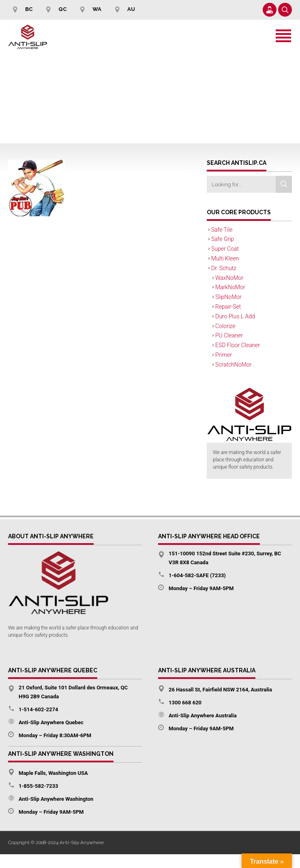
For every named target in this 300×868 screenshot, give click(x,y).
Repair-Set (228, 307)
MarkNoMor (230, 287)
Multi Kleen (225, 258)
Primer (224, 355)
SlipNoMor (228, 297)
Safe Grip (223, 239)
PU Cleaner (229, 335)
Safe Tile (222, 230)
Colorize (225, 326)
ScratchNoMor (233, 365)
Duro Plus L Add (235, 316)
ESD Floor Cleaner (238, 345)
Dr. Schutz (224, 268)
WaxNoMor (229, 278)
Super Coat (225, 249)
